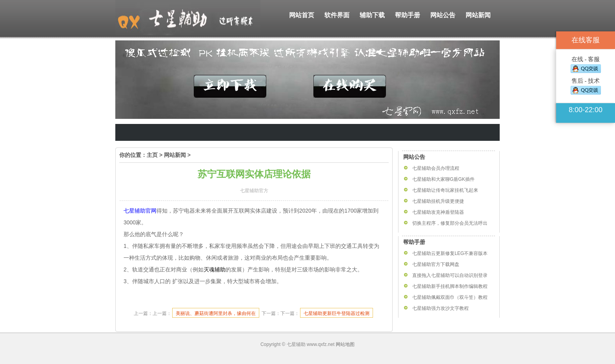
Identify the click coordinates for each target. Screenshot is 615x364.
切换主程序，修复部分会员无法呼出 (450, 223)
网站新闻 (478, 15)
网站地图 (345, 344)
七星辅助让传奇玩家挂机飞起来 (445, 190)
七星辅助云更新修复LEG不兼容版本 (450, 253)
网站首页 (302, 15)
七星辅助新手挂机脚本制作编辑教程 (450, 286)
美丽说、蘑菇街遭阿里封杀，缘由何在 (216, 313)
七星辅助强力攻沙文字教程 (440, 308)
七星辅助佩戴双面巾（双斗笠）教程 (450, 297)
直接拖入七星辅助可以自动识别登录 (450, 275)
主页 (152, 155)
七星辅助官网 (140, 211)
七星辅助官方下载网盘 (436, 264)
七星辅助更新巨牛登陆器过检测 (337, 313)
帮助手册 (408, 15)
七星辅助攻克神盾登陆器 (438, 212)
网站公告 (443, 15)
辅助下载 (372, 15)
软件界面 (337, 15)
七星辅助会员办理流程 (436, 168)
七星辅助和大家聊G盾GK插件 (443, 179)
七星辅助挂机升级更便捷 (438, 201)
